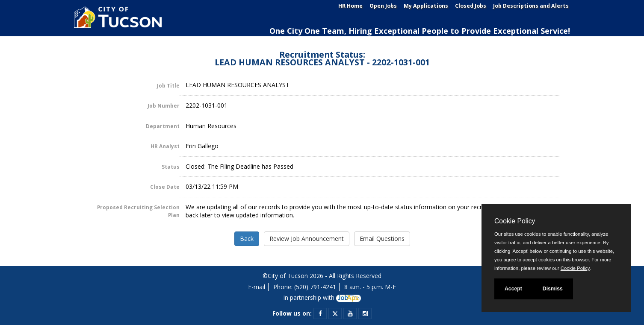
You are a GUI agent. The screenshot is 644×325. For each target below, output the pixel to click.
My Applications (426, 6)
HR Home (350, 6)
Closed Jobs (471, 6)
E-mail (257, 287)
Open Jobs (383, 6)
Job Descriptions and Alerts (531, 6)
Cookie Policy (515, 221)
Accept (513, 289)
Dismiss (553, 289)
